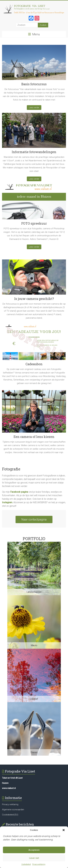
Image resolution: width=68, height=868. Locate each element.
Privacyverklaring (39, 864)
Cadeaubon (34, 364)
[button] (64, 830)
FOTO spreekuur (34, 223)
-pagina (24, 492)
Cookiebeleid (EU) (10, 815)
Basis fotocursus (34, 84)
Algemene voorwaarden (13, 810)
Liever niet (34, 858)
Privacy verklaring (10, 804)
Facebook (15, 492)
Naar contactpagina (34, 519)
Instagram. (7, 502)
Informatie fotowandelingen (34, 152)
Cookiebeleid (26, 864)
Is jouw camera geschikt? (34, 299)
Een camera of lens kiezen (34, 437)
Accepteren (34, 850)
